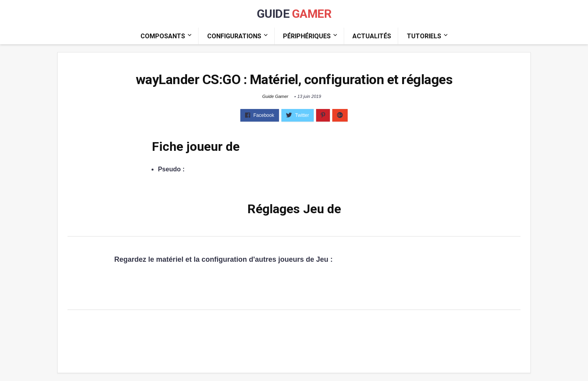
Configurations (234, 36)
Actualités (372, 36)
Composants (163, 36)
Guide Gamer (275, 96)
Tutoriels (424, 36)
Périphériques (307, 36)
